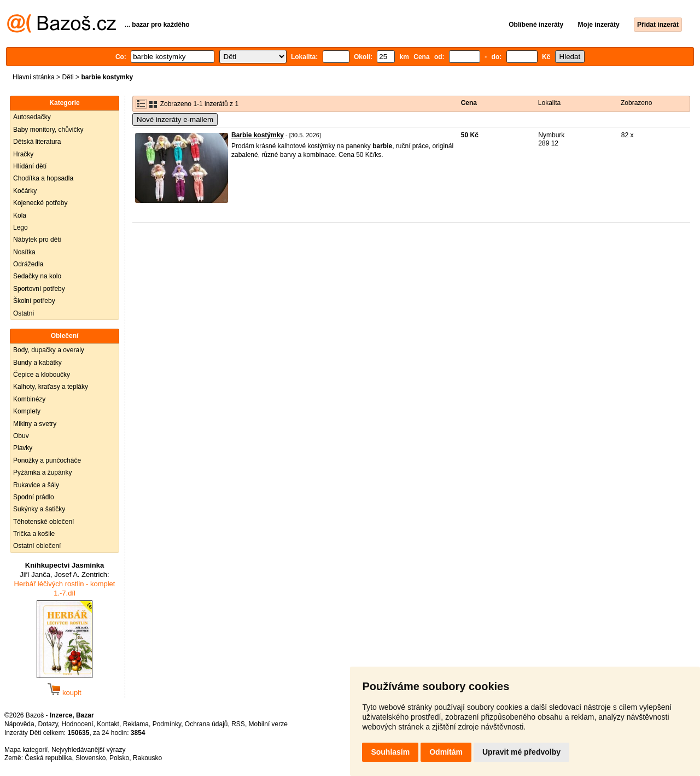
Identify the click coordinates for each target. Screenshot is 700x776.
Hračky (23, 154)
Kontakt (108, 724)
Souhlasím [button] (390, 752)
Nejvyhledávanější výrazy (88, 750)
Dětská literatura (37, 142)
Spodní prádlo (34, 497)
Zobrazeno (636, 103)
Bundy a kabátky (37, 363)
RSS (238, 724)
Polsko (119, 758)
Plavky (23, 448)
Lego (21, 227)
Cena (469, 103)
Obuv (21, 436)
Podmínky (167, 724)
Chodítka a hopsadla (43, 178)
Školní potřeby (34, 301)
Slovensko (91, 758)
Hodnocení (78, 724)
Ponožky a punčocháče (47, 460)
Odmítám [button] (446, 752)
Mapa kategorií (26, 750)
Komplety (27, 411)
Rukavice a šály (36, 485)
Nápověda (19, 724)
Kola (20, 215)
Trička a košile (34, 534)
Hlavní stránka (34, 77)
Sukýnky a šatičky (39, 509)
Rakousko (147, 758)
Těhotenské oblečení (43, 522)
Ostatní (24, 313)
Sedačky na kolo (37, 276)
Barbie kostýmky (258, 135)
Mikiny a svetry (35, 424)
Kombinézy (29, 399)
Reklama (136, 724)
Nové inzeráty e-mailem (175, 119)
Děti (68, 77)
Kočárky (25, 191)
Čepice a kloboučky (42, 375)
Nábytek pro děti (37, 240)
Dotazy (48, 724)
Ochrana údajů (206, 724)
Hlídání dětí (30, 166)
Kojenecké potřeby (40, 203)
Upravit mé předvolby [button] (521, 752)
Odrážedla (28, 264)
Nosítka (24, 252)
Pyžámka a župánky (42, 472)
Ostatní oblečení (37, 546)
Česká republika (48, 758)
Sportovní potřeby (39, 289)
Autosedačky (32, 117)
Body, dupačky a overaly (49, 350)
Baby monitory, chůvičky (48, 130)
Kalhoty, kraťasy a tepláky (51, 387)
